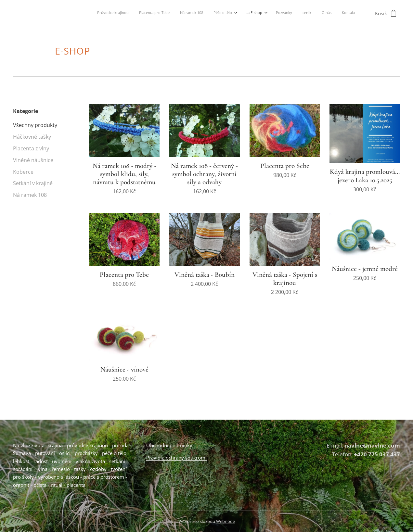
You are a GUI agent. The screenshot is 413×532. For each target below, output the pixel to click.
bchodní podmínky (171, 445)
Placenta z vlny (31, 149)
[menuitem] (267, 13)
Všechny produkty (35, 125)
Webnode (226, 521)
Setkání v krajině (33, 183)
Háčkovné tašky (32, 137)
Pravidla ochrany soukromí (176, 458)
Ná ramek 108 (30, 195)
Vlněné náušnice (33, 160)
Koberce (23, 172)
